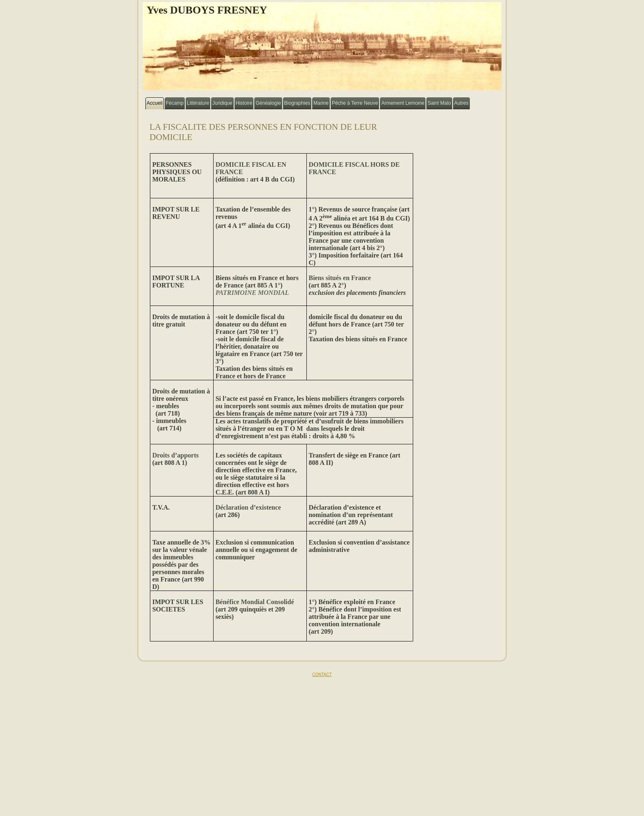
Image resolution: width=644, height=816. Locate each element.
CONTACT (322, 675)
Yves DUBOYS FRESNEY (207, 10)
